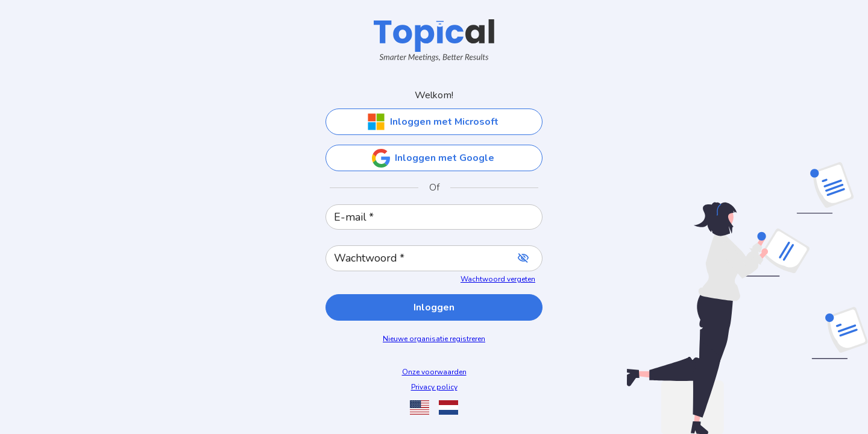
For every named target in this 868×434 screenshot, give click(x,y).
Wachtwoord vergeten (498, 279)
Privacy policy (434, 387)
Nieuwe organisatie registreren (434, 339)
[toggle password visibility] (523, 258)
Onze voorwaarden (434, 372)
